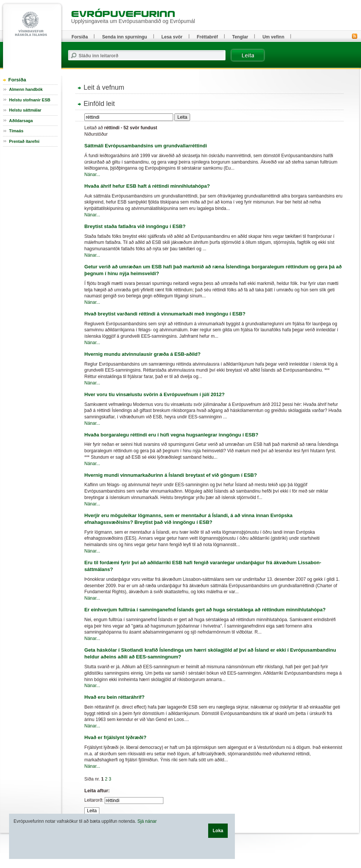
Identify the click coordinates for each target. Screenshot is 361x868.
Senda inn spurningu (124, 37)
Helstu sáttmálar (25, 110)
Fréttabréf (207, 37)
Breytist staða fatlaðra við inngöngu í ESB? (135, 226)
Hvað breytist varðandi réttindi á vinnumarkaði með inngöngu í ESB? (165, 314)
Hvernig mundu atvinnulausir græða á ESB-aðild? (142, 354)
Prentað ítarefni (24, 141)
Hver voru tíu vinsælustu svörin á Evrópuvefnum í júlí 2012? (155, 394)
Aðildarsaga (21, 121)
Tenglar (240, 37)
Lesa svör (172, 37)
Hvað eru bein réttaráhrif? (114, 697)
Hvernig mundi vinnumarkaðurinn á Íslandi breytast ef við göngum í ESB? (171, 475)
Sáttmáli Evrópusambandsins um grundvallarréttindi (146, 146)
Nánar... (92, 175)
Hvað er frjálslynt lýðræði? (115, 737)
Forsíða (17, 80)
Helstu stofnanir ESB (30, 100)
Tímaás (16, 131)
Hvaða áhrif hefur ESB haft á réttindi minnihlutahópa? (147, 186)
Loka (218, 831)
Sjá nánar (147, 821)
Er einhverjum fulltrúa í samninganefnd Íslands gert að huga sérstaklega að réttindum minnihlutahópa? (205, 610)
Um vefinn (273, 37)
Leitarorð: (94, 800)
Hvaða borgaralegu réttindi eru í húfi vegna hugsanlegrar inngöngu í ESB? (171, 435)
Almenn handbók (26, 89)
